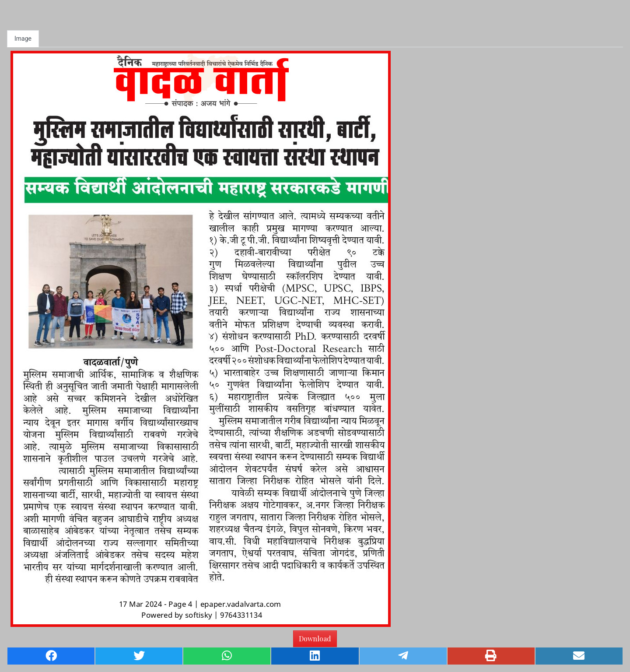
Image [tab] (23, 39)
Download (315, 639)
